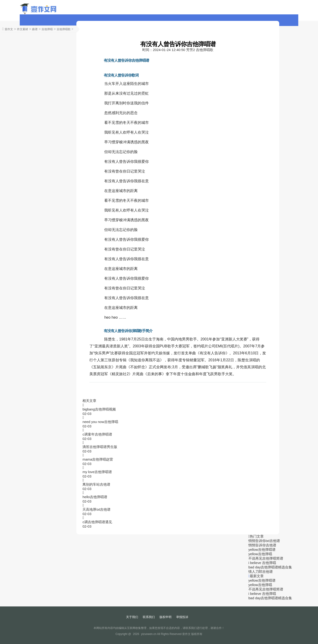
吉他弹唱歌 (64, 29)
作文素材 (23, 29)
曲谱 (35, 29)
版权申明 (165, 617)
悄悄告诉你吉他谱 (262, 545)
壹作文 (9, 29)
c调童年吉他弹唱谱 (97, 434)
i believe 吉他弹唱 (262, 563)
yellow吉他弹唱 (260, 554)
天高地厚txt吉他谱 (96, 509)
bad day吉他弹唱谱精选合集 (270, 567)
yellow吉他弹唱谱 (262, 549)
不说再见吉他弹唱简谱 (266, 558)
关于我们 (132, 617)
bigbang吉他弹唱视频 (99, 409)
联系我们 (149, 617)
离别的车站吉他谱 (96, 484)
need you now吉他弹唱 (100, 422)
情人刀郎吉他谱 (261, 572)
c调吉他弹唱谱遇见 (97, 522)
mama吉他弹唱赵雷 (98, 459)
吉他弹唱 (47, 29)
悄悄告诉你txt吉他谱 (264, 541)
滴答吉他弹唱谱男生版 (100, 447)
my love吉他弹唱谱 (97, 472)
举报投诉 (182, 617)
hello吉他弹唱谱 (95, 497)
